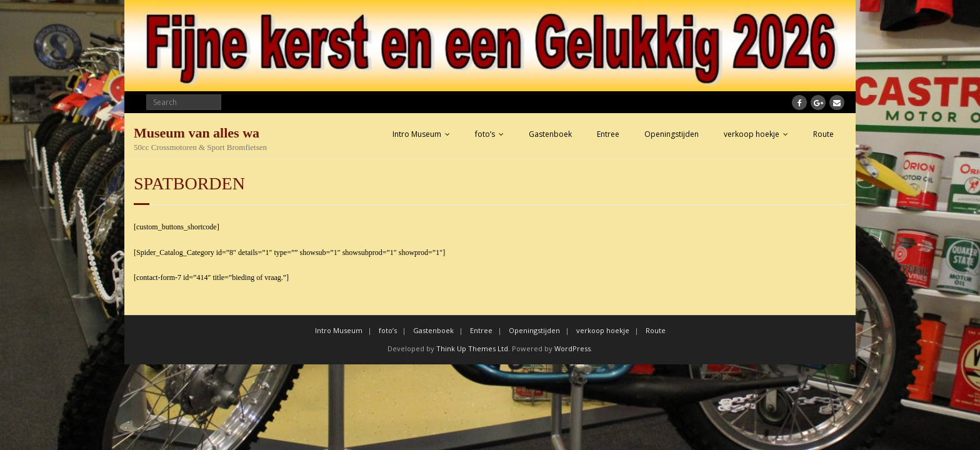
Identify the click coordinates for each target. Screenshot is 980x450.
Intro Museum (417, 134)
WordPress (572, 348)
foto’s (485, 134)
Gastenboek (550, 134)
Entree (608, 134)
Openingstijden (672, 134)
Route (823, 134)
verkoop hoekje (752, 134)
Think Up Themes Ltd (472, 348)
